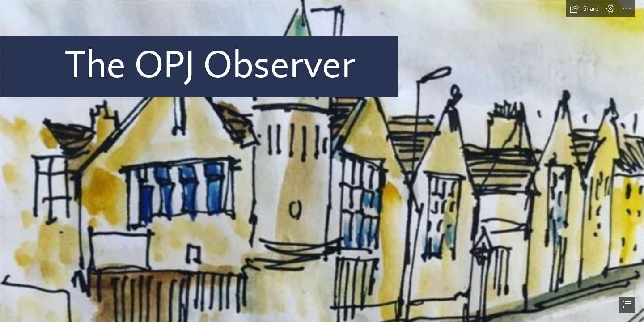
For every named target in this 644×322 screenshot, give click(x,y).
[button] (584, 8)
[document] (322, 161)
